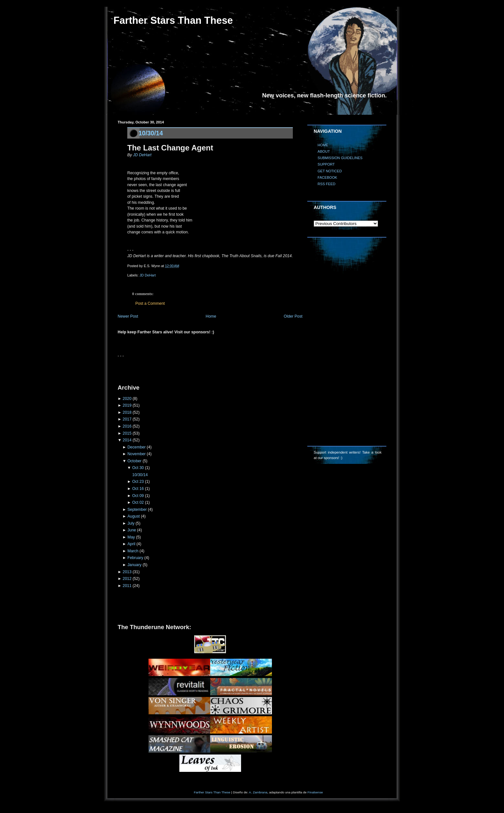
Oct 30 (138, 468)
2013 (127, 572)
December (136, 447)
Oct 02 (138, 502)
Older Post (293, 316)
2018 (127, 412)
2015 (127, 433)
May (131, 537)
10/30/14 (151, 133)
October (134, 461)
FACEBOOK (327, 177)
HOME (323, 145)
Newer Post (128, 316)
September (137, 510)
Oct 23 (138, 482)
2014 (127, 440)
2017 (127, 419)
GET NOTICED (330, 171)
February (135, 558)
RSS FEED (326, 184)
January (134, 565)
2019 (127, 405)
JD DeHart (142, 155)
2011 (127, 586)
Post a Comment (150, 303)
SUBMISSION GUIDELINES (340, 158)
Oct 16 (138, 489)
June (132, 530)
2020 (127, 399)
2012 (127, 579)
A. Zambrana (258, 792)
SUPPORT (326, 164)
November (136, 454)
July (131, 523)
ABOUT (324, 151)
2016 (127, 426)
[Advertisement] (193, 368)
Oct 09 (138, 496)
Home (211, 316)
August (133, 516)
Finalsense (315, 792)
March (133, 551)
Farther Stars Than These (173, 20)
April (131, 544)
